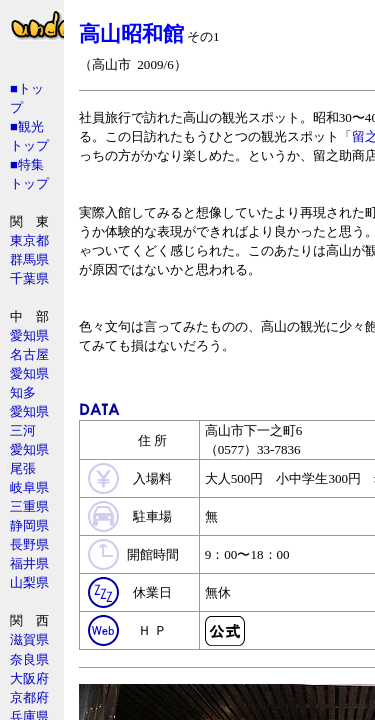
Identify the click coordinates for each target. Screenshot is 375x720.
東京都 (29, 240)
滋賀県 (29, 639)
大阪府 (29, 678)
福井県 (29, 563)
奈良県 (29, 659)
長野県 (29, 544)
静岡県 (29, 525)
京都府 (29, 697)
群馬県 (29, 259)
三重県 (29, 506)
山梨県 (29, 582)
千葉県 (29, 278)
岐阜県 (29, 487)
